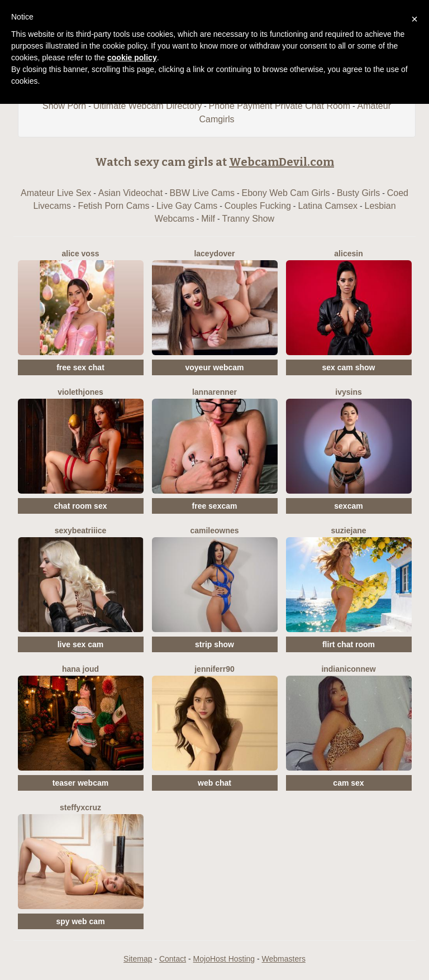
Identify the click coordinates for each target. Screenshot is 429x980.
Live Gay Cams (187, 206)
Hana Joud (80, 669)
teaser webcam (80, 783)
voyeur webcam (214, 367)
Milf (208, 219)
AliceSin (348, 254)
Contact (173, 959)
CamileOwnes (214, 530)
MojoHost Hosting (224, 959)
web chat (214, 783)
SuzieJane (348, 530)
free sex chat (80, 367)
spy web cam (80, 921)
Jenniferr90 (214, 669)
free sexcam (215, 506)
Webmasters (284, 959)
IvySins (348, 392)
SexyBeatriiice (81, 530)
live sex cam (81, 644)
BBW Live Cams (202, 193)
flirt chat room (349, 644)
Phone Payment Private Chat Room (280, 106)
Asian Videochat (130, 193)
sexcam (348, 506)
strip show (214, 644)
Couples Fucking (258, 206)
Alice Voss (81, 254)
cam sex (348, 783)
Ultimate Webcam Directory (147, 106)
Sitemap (138, 959)
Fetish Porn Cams (113, 206)
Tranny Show (248, 219)
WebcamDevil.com (282, 162)
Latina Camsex (328, 206)
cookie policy (132, 58)
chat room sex (81, 506)
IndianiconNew (348, 669)
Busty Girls (358, 193)
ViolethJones (80, 392)
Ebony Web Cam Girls (285, 193)
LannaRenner (214, 392)
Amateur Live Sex (56, 193)
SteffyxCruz (80, 807)
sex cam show (349, 367)
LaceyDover (214, 254)
